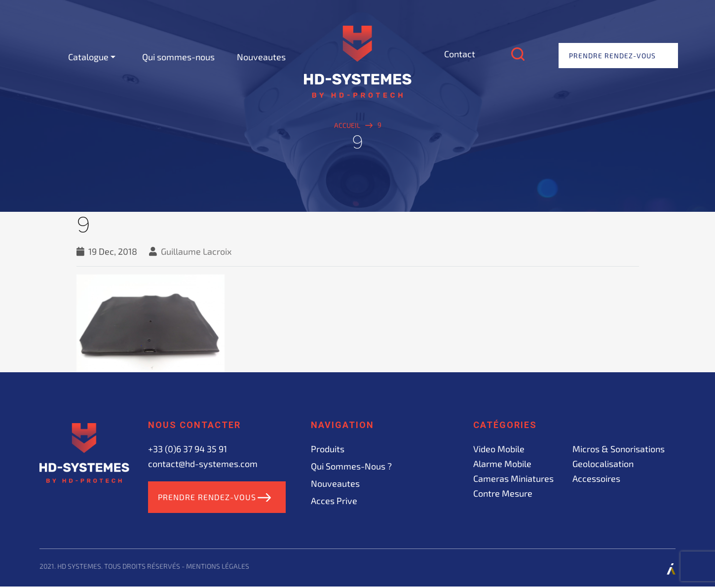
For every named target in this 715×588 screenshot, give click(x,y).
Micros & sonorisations (619, 449)
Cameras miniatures (513, 478)
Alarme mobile (502, 464)
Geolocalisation (603, 464)
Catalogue (88, 57)
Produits (328, 449)
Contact (460, 54)
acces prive (334, 501)
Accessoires (596, 478)
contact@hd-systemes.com (203, 464)
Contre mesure (503, 493)
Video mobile (499, 449)
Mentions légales (218, 568)
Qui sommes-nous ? (351, 466)
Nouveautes (261, 57)
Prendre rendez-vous (612, 56)
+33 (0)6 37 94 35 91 (188, 449)
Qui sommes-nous (178, 57)
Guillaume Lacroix (196, 251)
